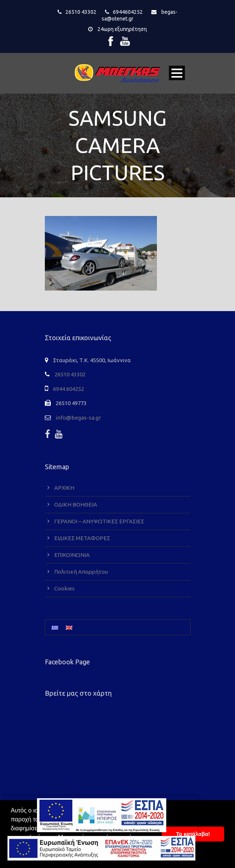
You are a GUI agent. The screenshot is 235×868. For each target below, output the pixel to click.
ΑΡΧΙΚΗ (64, 488)
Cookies (64, 588)
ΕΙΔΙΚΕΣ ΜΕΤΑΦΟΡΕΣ (82, 538)
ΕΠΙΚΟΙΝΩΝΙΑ (72, 555)
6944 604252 (69, 389)
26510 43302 (81, 12)
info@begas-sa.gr (78, 418)
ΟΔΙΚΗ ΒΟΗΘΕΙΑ (76, 504)
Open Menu (177, 73)
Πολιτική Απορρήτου (81, 572)
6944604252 (128, 12)
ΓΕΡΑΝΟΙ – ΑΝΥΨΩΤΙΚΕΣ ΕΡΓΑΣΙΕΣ (99, 521)
